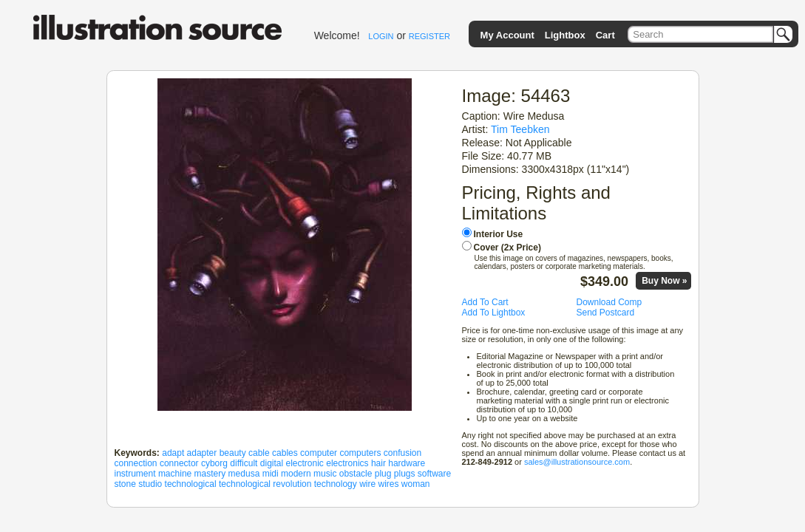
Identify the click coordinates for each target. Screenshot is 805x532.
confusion (402, 453)
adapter (202, 453)
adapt (173, 453)
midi (271, 474)
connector (179, 463)
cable (259, 453)
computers (360, 453)
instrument (135, 474)
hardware (407, 463)
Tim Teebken (520, 129)
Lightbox (565, 35)
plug (383, 474)
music (325, 474)
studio (150, 484)
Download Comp (609, 302)
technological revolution (265, 484)
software (434, 474)
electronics (347, 463)
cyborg (214, 463)
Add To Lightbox (494, 313)
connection (136, 463)
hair (378, 463)
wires (389, 484)
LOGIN (381, 36)
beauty (233, 453)
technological (191, 484)
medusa (244, 474)
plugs (405, 474)
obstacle (356, 474)
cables (285, 453)
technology (336, 484)
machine (175, 474)
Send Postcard (606, 313)
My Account (507, 35)
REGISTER (429, 36)
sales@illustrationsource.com (577, 462)
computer (319, 453)
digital (272, 463)
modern (296, 474)
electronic (305, 463)
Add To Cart (485, 302)
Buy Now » (664, 281)
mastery (210, 474)
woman (416, 484)
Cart (605, 35)
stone (125, 484)
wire (367, 484)
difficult (244, 463)
